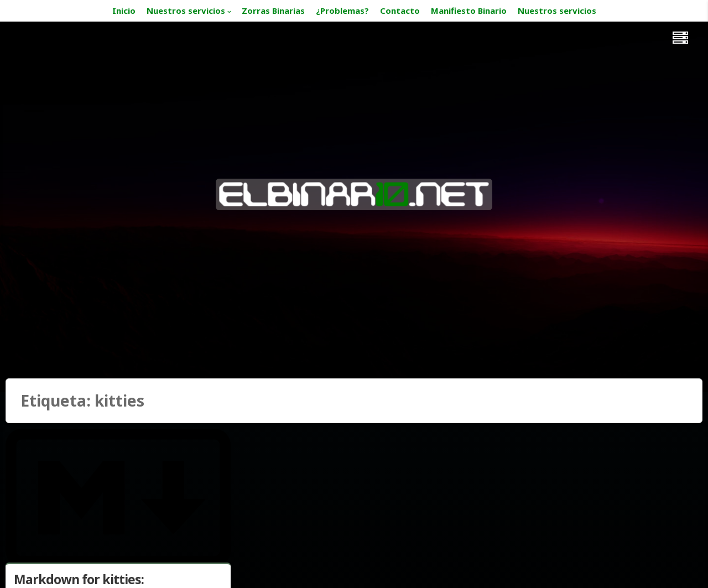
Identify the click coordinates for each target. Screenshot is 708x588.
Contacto (400, 11)
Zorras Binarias (273, 11)
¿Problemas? (342, 11)
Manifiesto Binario (469, 11)
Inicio (124, 11)
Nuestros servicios (186, 11)
